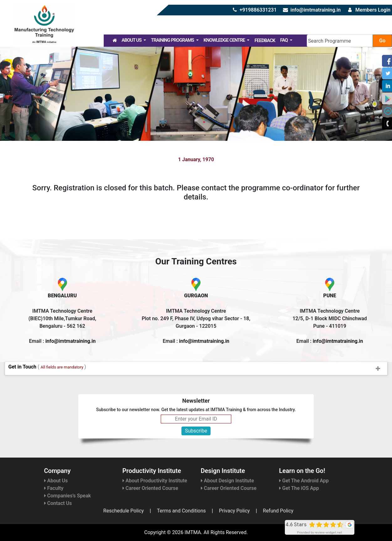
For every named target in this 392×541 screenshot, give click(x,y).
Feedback (265, 40)
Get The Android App (304, 481)
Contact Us (58, 503)
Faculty (54, 488)
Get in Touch (198, 369)
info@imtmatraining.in (316, 10)
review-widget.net (328, 532)
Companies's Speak (68, 496)
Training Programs (173, 40)
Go (382, 41)
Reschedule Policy (124, 511)
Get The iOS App (299, 488)
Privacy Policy (235, 511)
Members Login (373, 10)
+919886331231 (258, 10)
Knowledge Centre (225, 40)
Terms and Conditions (181, 511)
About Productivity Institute (155, 481)
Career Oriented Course (150, 488)
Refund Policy (278, 511)
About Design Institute (227, 481)
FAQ (284, 40)
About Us (132, 40)
